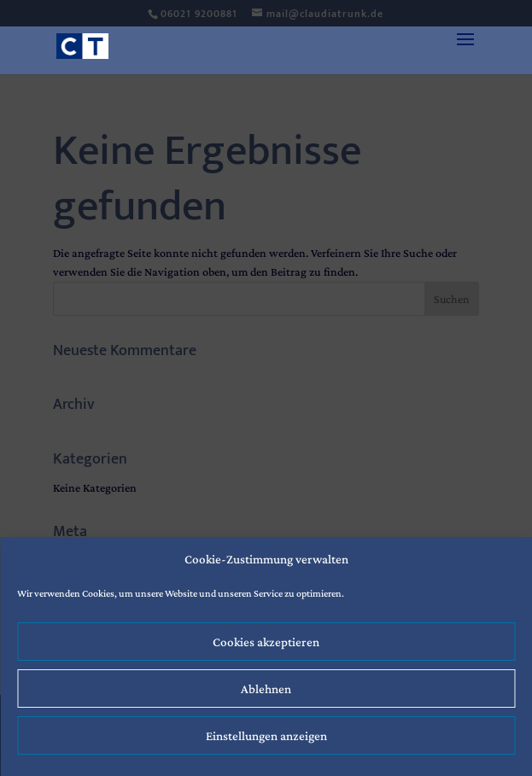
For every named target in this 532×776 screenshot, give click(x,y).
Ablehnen (266, 689)
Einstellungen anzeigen (266, 736)
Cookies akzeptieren (266, 642)
